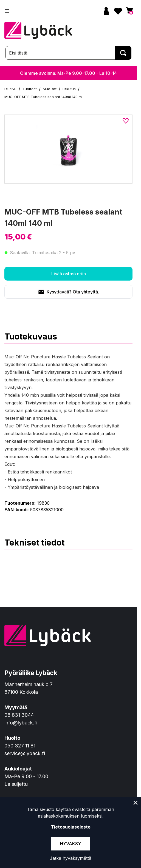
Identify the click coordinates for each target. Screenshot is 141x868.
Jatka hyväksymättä (70, 858)
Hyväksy (70, 844)
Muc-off (50, 89)
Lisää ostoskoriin (69, 274)
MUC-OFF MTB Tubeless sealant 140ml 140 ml (43, 97)
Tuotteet (30, 89)
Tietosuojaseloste (71, 827)
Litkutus (69, 89)
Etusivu (10, 89)
